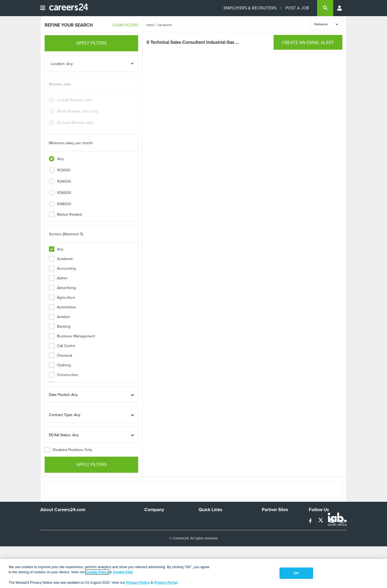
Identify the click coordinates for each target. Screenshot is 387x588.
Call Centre (62, 346)
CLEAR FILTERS (125, 25)
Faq (202, 556)
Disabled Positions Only (68, 450)
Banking (60, 327)
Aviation (60, 317)
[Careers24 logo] (67, 8)
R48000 (64, 204)
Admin (58, 278)
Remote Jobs (60, 84)
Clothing (60, 365)
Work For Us (155, 520)
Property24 (271, 535)
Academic (61, 259)
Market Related (65, 214)
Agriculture (62, 297)
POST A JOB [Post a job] (297, 8)
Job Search (165, 25)
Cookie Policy (97, 572)
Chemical (60, 356)
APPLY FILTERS (92, 43)
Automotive (62, 307)
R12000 (64, 170)
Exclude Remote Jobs (75, 123)
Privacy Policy (138, 582)
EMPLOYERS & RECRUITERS (250, 8)
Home (150, 25)
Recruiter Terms (212, 549)
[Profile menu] (340, 8)
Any (60, 159)
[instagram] (342, 521)
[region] (193, 573)
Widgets (205, 542)
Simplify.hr (270, 520)
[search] (325, 8)
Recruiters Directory (215, 520)
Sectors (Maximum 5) (66, 234)
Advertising (62, 288)
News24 (269, 527)
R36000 (64, 193)
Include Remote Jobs (75, 100)
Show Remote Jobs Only (78, 111)
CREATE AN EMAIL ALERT (308, 43)
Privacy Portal (166, 582)
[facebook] (311, 521)
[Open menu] (43, 8)
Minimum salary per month (71, 143)
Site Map (206, 527)
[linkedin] (332, 521)
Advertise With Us (159, 527)
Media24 (269, 542)
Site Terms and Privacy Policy (223, 535)
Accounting (62, 268)
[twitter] (321, 521)
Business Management (72, 336)
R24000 (64, 181)
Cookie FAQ (123, 572)
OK (296, 573)
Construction (64, 375)
